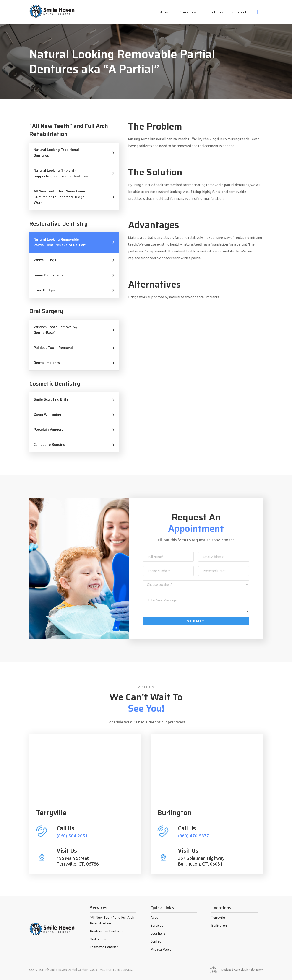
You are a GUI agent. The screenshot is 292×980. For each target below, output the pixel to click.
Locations (214, 12)
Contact (240, 12)
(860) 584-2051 (72, 836)
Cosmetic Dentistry (105, 947)
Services (188, 12)
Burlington (219, 926)
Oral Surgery (99, 939)
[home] (52, 11)
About (166, 12)
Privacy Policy (161, 949)
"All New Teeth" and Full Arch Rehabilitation (112, 920)
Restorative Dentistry (107, 931)
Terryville (218, 918)
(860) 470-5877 (193, 836)
